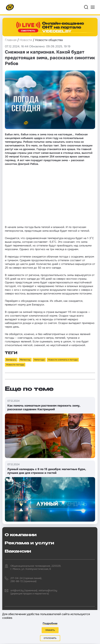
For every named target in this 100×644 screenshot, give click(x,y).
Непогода (39, 360)
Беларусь (11, 360)
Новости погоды (15, 365)
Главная (11, 40)
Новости (26, 40)
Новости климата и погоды (63, 360)
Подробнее (50, 623)
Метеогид (25, 360)
